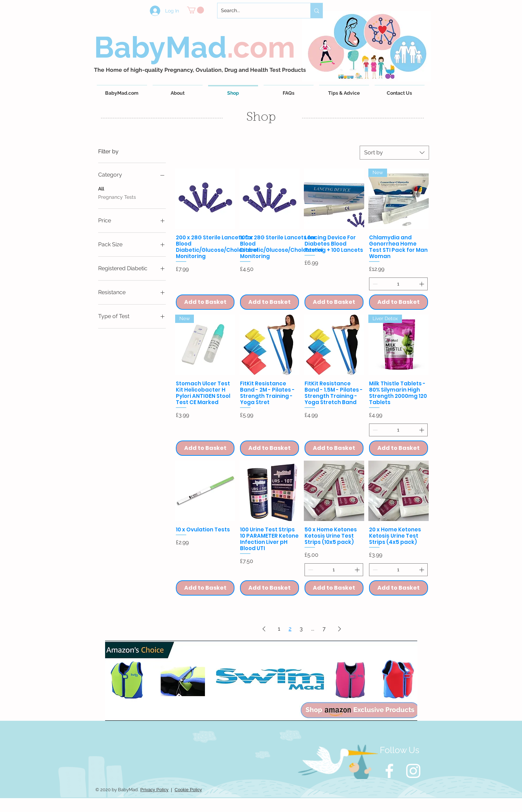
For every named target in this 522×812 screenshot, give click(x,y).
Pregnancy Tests (117, 196)
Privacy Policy (155, 790)
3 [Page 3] (301, 629)
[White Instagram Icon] (413, 771)
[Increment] (422, 284)
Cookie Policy (188, 790)
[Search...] (258, 11)
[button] (195, 10)
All (101, 188)
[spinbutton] (398, 284)
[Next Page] (340, 629)
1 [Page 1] (279, 629)
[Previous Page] (264, 629)
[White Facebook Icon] (389, 771)
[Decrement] (374, 284)
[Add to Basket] (205, 302)
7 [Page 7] (324, 629)
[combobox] (394, 153)
